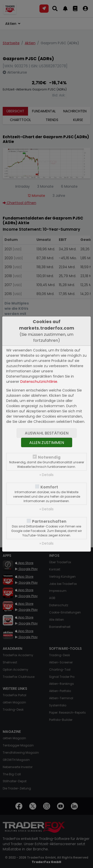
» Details (46, 475)
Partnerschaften (49, 521)
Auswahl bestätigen (47, 433)
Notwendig (49, 457)
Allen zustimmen (47, 443)
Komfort (49, 487)
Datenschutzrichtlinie (39, 382)
